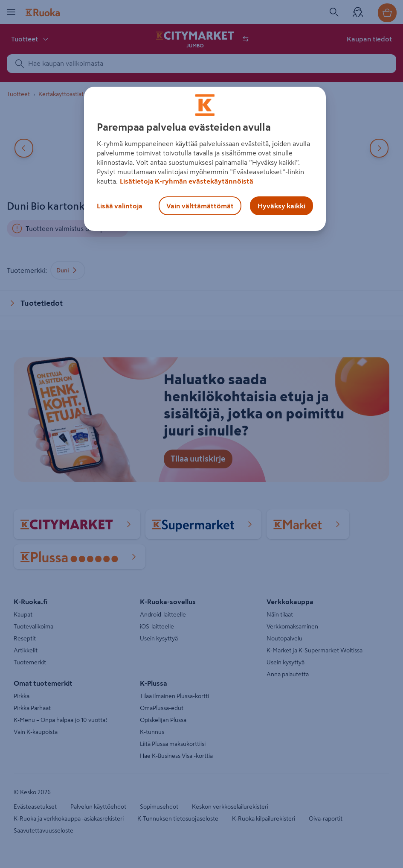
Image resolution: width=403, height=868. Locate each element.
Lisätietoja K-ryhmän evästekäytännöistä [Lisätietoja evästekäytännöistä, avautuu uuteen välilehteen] (187, 181)
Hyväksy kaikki (281, 206)
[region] (205, 159)
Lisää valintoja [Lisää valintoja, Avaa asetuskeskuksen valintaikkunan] (120, 206)
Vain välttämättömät (200, 206)
